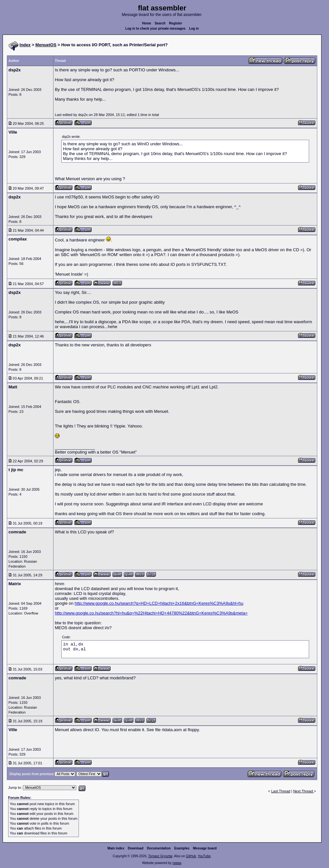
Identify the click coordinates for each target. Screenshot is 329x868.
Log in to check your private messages (155, 29)
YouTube (204, 856)
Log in (194, 29)
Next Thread (303, 791)
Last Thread (281, 791)
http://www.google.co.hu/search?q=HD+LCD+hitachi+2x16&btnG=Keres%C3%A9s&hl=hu (159, 603)
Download (136, 848)
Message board (205, 848)
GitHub (191, 856)
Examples (182, 848)
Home (147, 23)
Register (175, 23)
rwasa (177, 863)
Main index (116, 848)
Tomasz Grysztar (160, 856)
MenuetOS (46, 45)
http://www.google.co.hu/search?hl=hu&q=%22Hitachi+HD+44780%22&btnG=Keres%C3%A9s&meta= (151, 613)
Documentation (159, 848)
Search (160, 23)
